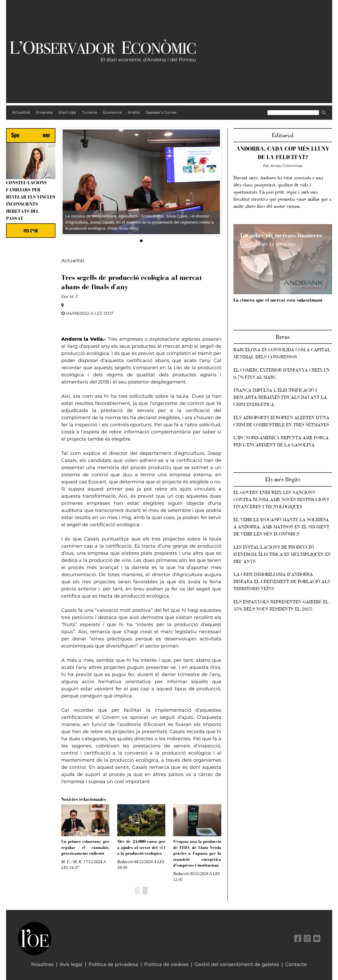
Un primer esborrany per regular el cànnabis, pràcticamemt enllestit (85, 847)
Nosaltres (42, 964)
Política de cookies (166, 964)
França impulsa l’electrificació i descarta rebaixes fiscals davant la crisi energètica (280, 397)
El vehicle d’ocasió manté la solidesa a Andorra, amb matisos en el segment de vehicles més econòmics (281, 527)
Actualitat (73, 261)
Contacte (296, 964)
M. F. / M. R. (72, 862)
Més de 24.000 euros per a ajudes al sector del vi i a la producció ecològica (141, 847)
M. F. (74, 297)
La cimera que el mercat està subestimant (278, 300)
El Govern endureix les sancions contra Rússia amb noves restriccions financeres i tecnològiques (281, 500)
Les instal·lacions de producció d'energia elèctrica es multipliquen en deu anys (282, 554)
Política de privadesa (113, 964)
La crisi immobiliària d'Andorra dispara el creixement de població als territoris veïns (282, 581)
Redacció (125, 862)
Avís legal (71, 964)
